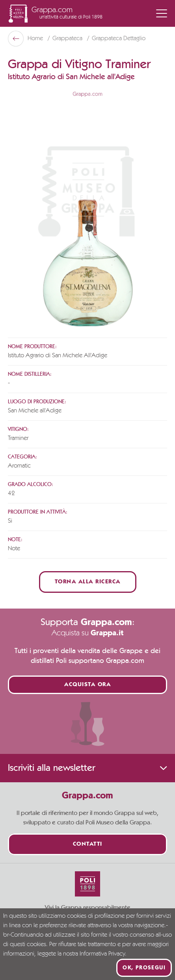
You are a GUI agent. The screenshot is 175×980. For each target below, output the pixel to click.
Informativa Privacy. (103, 954)
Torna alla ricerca (88, 582)
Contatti (88, 844)
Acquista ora (87, 685)
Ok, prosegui (144, 968)
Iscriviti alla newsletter (87, 768)
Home (36, 39)
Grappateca (68, 39)
